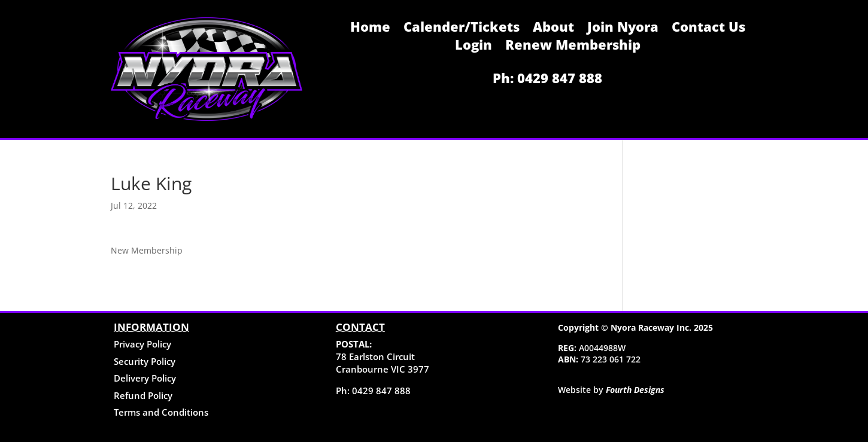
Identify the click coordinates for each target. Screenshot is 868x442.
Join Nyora (623, 29)
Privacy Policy (142, 344)
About (553, 29)
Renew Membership (573, 47)
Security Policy (145, 361)
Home (370, 29)
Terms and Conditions (161, 412)
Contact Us (708, 29)
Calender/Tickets (462, 29)
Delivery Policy (145, 378)
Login (474, 47)
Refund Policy (143, 395)
